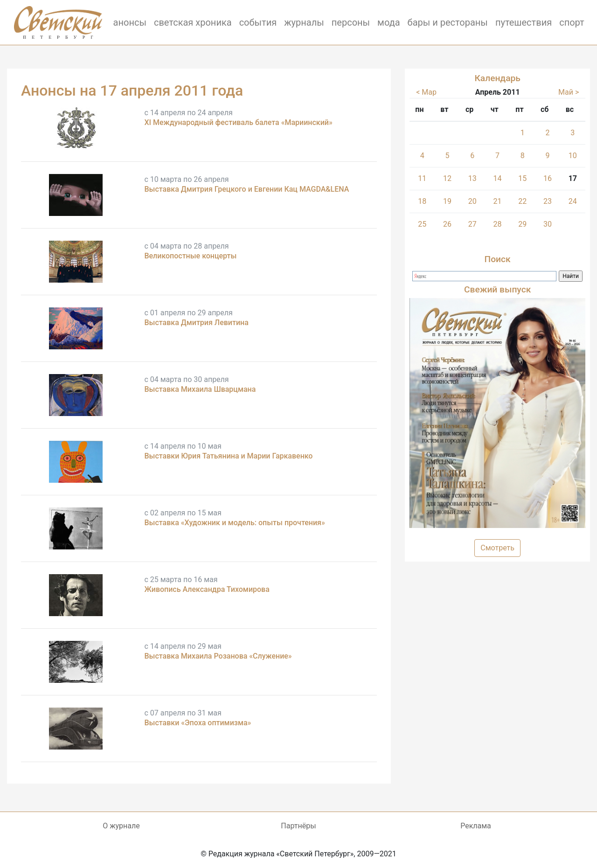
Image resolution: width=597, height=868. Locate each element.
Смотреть (497, 548)
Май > (569, 92)
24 (573, 201)
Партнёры (298, 826)
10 (573, 156)
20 (472, 201)
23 (548, 201)
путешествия (524, 22)
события (258, 22)
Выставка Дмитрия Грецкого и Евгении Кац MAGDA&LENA (246, 189)
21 (497, 201)
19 (447, 201)
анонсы (130, 22)
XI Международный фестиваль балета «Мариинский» (238, 122)
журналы (304, 22)
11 (422, 178)
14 (497, 178)
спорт (572, 22)
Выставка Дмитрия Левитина (196, 323)
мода (389, 22)
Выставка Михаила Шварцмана (200, 389)
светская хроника (193, 22)
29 (522, 224)
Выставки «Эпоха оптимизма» (198, 723)
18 (422, 201)
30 (548, 224)
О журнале (121, 826)
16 (548, 178)
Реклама (476, 826)
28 (497, 224)
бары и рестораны (448, 22)
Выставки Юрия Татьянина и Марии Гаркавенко (228, 456)
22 (522, 201)
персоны (351, 22)
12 (447, 178)
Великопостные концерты (190, 256)
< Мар (426, 92)
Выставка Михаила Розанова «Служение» (218, 656)
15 (522, 178)
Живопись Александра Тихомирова (207, 589)
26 (447, 224)
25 (422, 224)
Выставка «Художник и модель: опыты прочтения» (234, 523)
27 (472, 224)
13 (472, 178)
